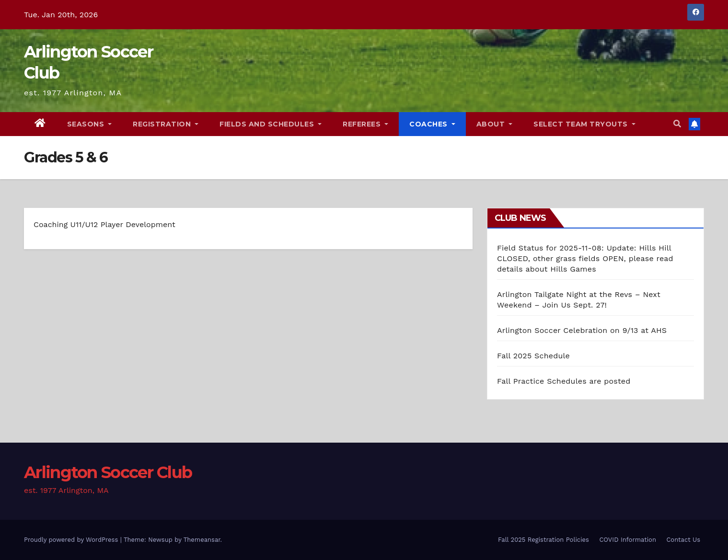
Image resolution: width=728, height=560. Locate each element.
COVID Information (628, 540)
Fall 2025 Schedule (533, 356)
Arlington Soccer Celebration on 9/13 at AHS (582, 330)
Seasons (90, 124)
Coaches (432, 124)
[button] (677, 124)
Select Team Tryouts (584, 124)
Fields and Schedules (271, 124)
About (495, 124)
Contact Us (683, 540)
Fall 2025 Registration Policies (543, 540)
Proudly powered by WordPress (72, 540)
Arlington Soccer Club (108, 472)
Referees (365, 124)
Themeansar (202, 540)
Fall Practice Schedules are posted (564, 381)
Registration (166, 124)
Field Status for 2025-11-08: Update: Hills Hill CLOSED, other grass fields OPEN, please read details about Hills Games (585, 258)
